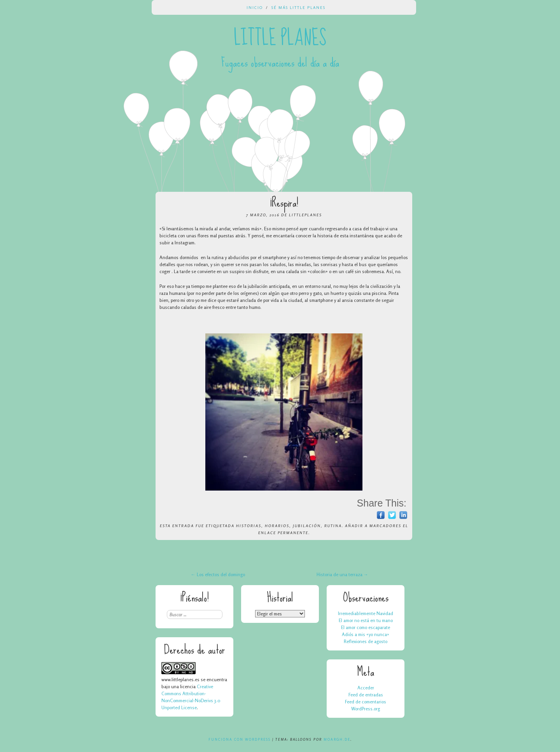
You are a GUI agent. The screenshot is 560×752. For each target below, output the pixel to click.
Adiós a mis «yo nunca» (366, 634)
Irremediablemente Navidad (366, 613)
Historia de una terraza (342, 574)
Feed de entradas (366, 695)
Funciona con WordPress (240, 739)
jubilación (307, 526)
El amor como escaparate (366, 627)
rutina (333, 526)
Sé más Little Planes (298, 7)
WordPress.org (366, 709)
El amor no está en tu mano (366, 620)
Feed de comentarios (366, 702)
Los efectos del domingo (218, 574)
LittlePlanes (305, 215)
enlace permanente (283, 533)
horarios (277, 526)
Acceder (366, 688)
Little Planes (280, 38)
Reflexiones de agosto (366, 641)
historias (249, 526)
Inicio (255, 7)
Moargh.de (337, 739)
